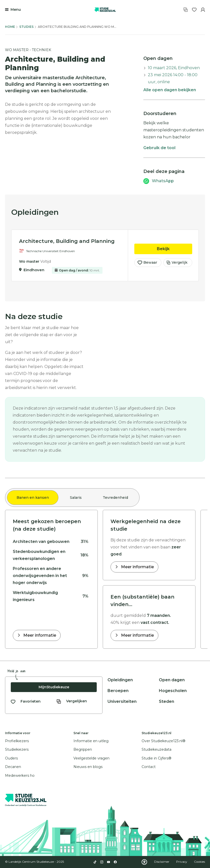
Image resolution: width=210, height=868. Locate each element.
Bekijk (175, 249)
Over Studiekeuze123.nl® (164, 741)
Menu (16, 10)
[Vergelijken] (186, 10)
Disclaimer (162, 862)
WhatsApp (163, 181)
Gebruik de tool (159, 148)
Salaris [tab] (76, 498)
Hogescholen (173, 691)
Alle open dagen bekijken (170, 90)
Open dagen (172, 680)
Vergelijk (177, 263)
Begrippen (83, 749)
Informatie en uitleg (91, 741)
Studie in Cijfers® (156, 758)
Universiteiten (122, 701)
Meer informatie (39, 635)
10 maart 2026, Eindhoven (174, 68)
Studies (26, 27)
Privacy (182, 862)
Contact (149, 767)
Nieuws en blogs (88, 767)
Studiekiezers (17, 749)
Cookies (199, 862)
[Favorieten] (194, 10)
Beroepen (118, 691)
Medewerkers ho (20, 776)
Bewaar (147, 263)
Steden (167, 701)
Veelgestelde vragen (91, 758)
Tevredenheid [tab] (115, 498)
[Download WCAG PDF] (144, 862)
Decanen (13, 767)
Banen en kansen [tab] (33, 498)
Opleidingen (120, 680)
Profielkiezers (17, 741)
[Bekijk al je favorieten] (26, 701)
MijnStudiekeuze (54, 687)
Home (10, 27)
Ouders (11, 758)
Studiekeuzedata (156, 749)
